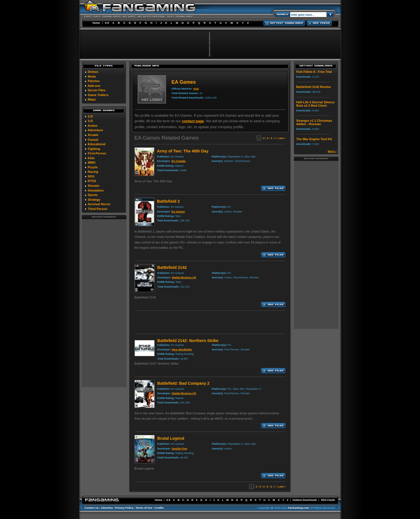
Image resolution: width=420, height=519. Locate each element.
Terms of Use (144, 508)
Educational (97, 144)
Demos (93, 72)
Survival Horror (99, 204)
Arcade (93, 135)
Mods (92, 76)
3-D (90, 121)
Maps (92, 99)
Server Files (97, 90)
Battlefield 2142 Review (314, 87)
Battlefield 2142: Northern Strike (188, 341)
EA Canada (179, 161)
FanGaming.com (298, 508)
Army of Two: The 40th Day (183, 151)
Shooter (94, 186)
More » (332, 151)
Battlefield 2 (169, 201)
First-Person (97, 153)
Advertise (107, 508)
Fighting (94, 149)
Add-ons (94, 86)
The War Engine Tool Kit (314, 139)
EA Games (178, 211)
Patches (94, 81)
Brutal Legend (171, 438)
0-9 (107, 23)
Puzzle (93, 167)
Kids (91, 158)
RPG (91, 176)
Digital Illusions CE (184, 277)
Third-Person (98, 209)
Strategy (94, 200)
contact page (193, 121)
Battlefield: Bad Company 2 (183, 383)
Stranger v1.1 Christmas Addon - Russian (314, 122)
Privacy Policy (124, 508)
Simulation (96, 190)
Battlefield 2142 (172, 267)
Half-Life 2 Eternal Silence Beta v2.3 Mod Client (315, 104)
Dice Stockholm (182, 349)
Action (93, 126)
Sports (93, 195)
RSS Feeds (328, 500)
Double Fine (180, 449)
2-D (90, 116)
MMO (92, 162)
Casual (93, 140)
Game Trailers (98, 95)
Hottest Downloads (305, 500)
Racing (93, 172)
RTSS (92, 181)
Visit (196, 89)
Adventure (95, 130)
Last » (282, 138)
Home (96, 23)
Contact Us (92, 508)
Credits (159, 508)
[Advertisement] (104, 303)
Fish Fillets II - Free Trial (314, 72)
